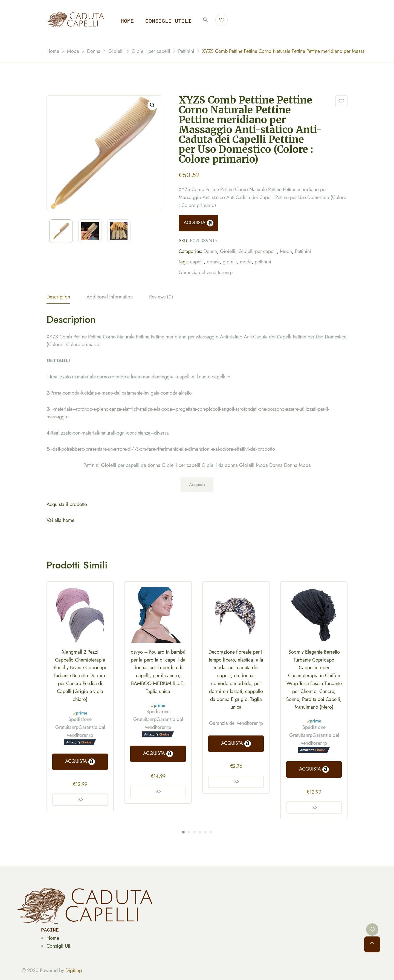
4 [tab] (200, 832)
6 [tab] (211, 832)
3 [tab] (194, 832)
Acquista (197, 485)
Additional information (110, 297)
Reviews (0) (161, 297)
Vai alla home (60, 520)
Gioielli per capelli (258, 251)
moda (246, 262)
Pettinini (303, 251)
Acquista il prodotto (67, 504)
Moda (286, 251)
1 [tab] (183, 832)
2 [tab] (189, 832)
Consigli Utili (60, 946)
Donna (210, 251)
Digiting (74, 970)
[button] (205, 20)
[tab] (58, 298)
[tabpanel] (80, 696)
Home (127, 21)
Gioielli (228, 251)
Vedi (80, 800)
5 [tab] (205, 832)
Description (58, 297)
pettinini (263, 262)
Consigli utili (168, 21)
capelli (197, 262)
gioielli (230, 262)
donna (213, 262)
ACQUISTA (198, 223)
